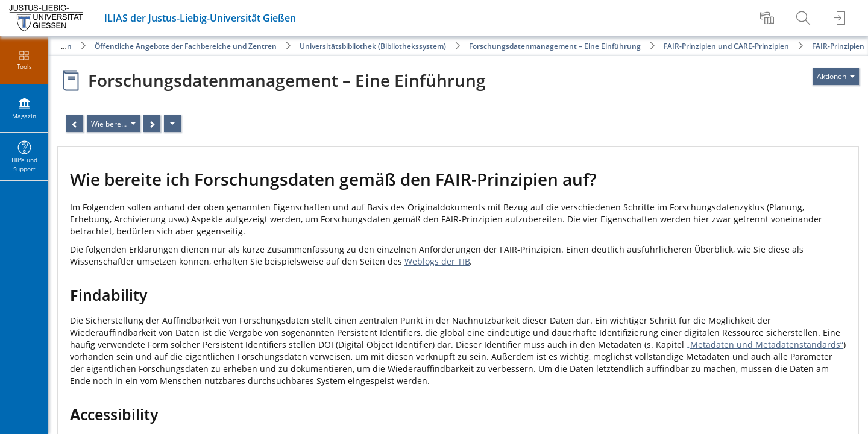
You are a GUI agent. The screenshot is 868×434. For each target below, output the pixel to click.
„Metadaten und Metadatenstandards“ (765, 344)
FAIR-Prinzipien (838, 46)
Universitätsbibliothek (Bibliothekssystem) (373, 46)
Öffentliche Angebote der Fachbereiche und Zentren (186, 46)
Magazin (57, 46)
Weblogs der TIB (437, 261)
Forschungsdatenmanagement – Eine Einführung (555, 46)
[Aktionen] (172, 124)
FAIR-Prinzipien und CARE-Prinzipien (726, 46)
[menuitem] (769, 18)
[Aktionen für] (836, 77)
